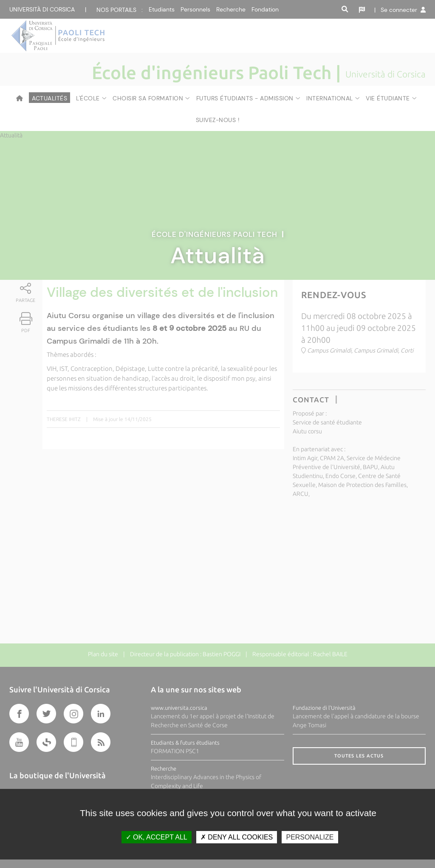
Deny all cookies (237, 837)
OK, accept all (157, 837)
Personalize (310, 837)
